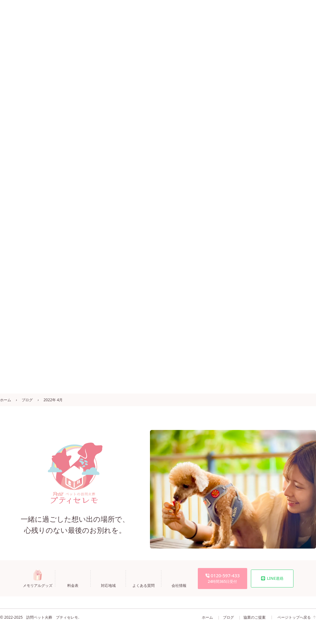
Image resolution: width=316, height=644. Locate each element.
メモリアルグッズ (34, 585)
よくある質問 (140, 585)
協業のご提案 (255, 617)
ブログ (27, 400)
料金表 (70, 585)
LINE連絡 (272, 578)
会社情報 (176, 585)
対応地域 (105, 585)
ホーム (6, 400)
